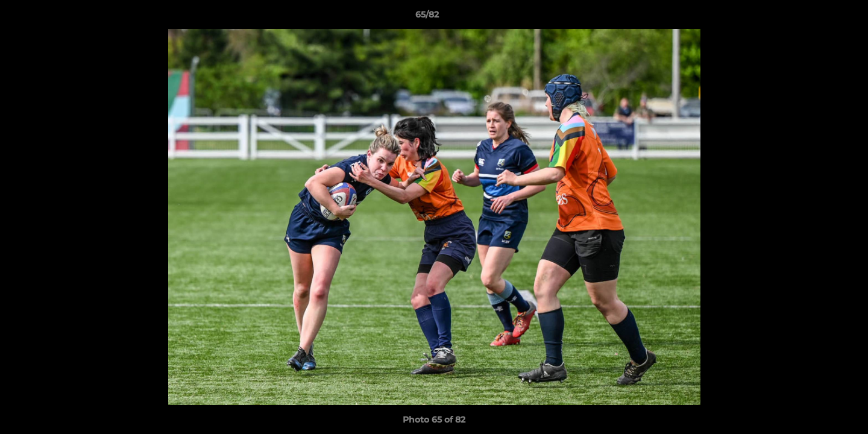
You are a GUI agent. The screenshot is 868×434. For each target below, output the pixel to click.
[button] (817, 17)
